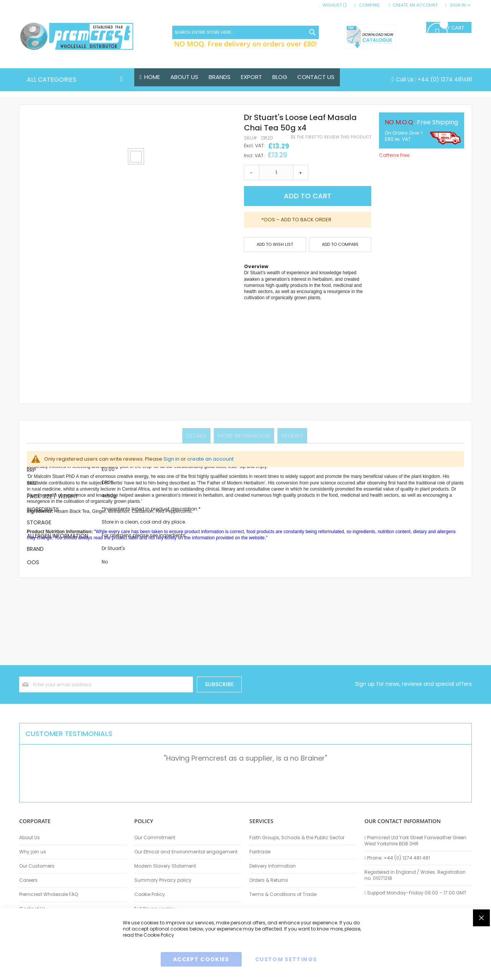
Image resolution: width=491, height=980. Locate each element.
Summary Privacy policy (163, 880)
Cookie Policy (150, 894)
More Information (244, 435)
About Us (30, 838)
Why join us (33, 852)
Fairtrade (260, 852)
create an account (210, 459)
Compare (369, 5)
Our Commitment (155, 838)
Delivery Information (273, 866)
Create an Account (415, 5)
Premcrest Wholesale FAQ (49, 894)
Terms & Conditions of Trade (283, 894)
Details (197, 435)
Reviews (292, 435)
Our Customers (37, 866)
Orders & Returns (269, 880)
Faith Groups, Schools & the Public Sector (297, 838)
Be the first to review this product (331, 137)
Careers (28, 880)
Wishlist (335, 5)
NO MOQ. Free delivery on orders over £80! (245, 44)
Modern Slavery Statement (165, 866)
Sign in (171, 459)
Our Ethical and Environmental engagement (186, 852)
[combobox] (245, 32)
